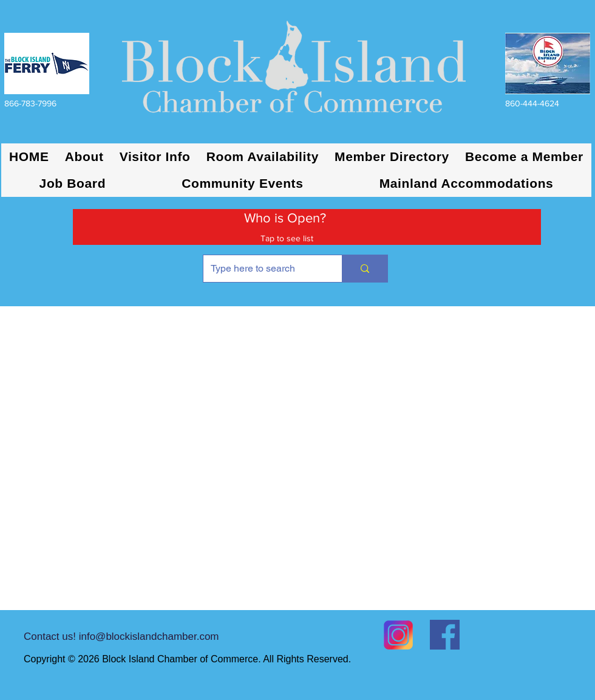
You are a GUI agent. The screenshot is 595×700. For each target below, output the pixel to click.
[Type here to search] (263, 269)
